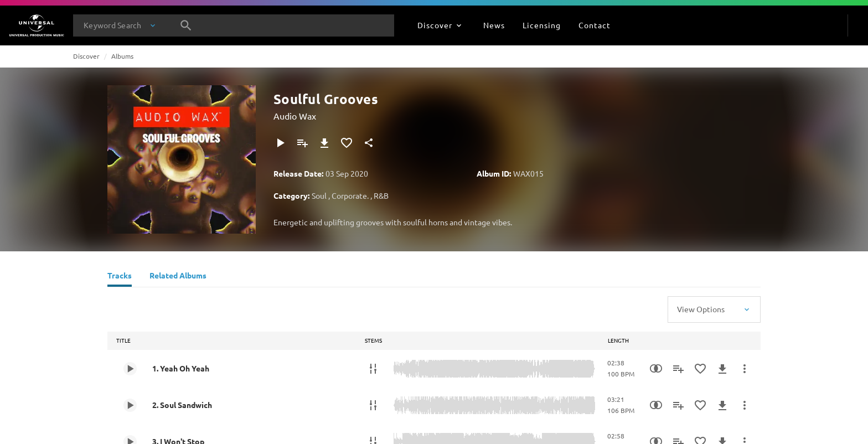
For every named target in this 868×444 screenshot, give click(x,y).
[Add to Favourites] (347, 143)
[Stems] (373, 369)
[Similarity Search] (656, 369)
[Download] (324, 143)
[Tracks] (120, 277)
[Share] (369, 143)
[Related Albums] (178, 277)
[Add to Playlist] (302, 143)
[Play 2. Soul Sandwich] (130, 405)
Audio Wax (295, 116)
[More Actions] (745, 369)
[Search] (186, 25)
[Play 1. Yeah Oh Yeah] (130, 369)
